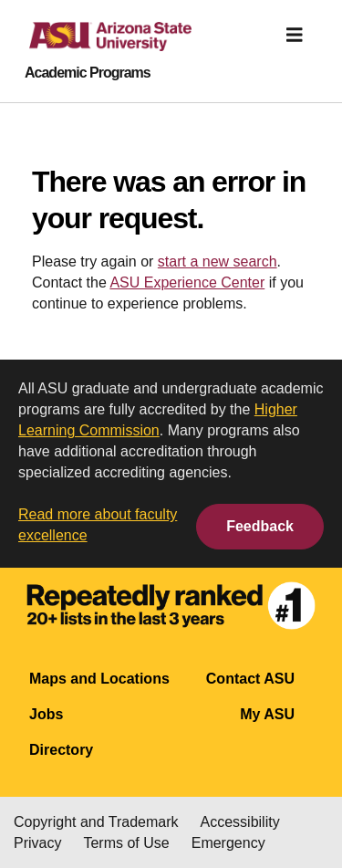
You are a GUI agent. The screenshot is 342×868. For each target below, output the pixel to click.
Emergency (228, 843)
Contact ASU (250, 679)
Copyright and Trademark (96, 822)
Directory (61, 750)
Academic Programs (88, 73)
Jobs (46, 714)
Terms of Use (126, 843)
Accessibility (240, 822)
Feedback (260, 526)
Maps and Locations (99, 679)
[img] (295, 35)
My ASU (267, 714)
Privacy (37, 843)
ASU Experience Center (187, 282)
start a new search (218, 261)
